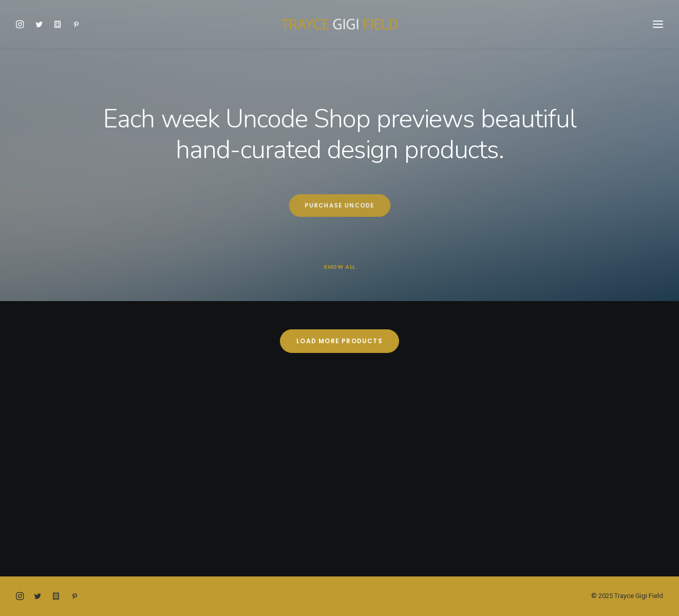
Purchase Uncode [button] (339, 206)
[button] (23, 24)
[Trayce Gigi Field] (339, 24)
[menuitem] (23, 24)
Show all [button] (339, 267)
